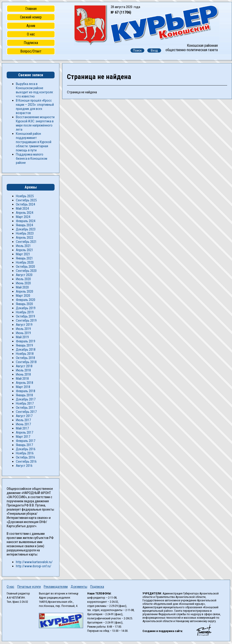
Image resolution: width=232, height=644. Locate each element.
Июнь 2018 (23, 374)
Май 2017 (22, 428)
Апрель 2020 (25, 291)
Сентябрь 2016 (26, 462)
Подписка (31, 43)
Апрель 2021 (25, 250)
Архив (31, 26)
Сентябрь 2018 (26, 362)
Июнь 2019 (23, 333)
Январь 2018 (24, 395)
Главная (31, 9)
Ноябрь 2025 (25, 196)
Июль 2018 (23, 370)
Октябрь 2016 (25, 457)
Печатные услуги (29, 587)
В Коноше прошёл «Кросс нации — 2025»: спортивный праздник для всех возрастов (35, 107)
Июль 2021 (23, 246)
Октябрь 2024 (25, 204)
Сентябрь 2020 (26, 271)
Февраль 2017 (26, 441)
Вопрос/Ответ (31, 51)
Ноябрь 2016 (25, 453)
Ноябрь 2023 (25, 233)
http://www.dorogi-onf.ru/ (34, 566)
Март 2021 (23, 254)
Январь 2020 (24, 304)
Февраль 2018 (26, 391)
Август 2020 (24, 275)
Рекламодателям (56, 587)
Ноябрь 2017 (25, 403)
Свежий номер (31, 17)
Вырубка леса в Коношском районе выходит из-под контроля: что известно (35, 90)
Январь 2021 (24, 258)
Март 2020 (23, 296)
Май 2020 (22, 287)
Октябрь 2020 (25, 267)
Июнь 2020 (23, 283)
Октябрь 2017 (25, 408)
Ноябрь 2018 (25, 354)
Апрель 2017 (25, 432)
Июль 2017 (23, 420)
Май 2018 (22, 379)
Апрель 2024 (25, 213)
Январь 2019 (24, 345)
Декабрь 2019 (26, 308)
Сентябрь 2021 (26, 242)
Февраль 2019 (26, 341)
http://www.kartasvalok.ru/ (34, 562)
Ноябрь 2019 (25, 312)
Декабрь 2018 (26, 350)
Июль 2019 (23, 329)
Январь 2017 (24, 445)
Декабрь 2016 (26, 449)
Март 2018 (23, 387)
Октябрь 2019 (25, 316)
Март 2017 (23, 437)
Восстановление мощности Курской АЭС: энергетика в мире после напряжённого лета (35, 123)
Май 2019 (22, 337)
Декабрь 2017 (26, 399)
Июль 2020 (23, 279)
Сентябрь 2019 (26, 321)
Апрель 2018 (25, 383)
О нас (31, 34)
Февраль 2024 (26, 221)
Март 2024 (23, 217)
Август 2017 (24, 416)
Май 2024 (22, 209)
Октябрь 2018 (25, 358)
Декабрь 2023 (26, 229)
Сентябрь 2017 (26, 412)
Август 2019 (24, 325)
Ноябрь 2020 (25, 262)
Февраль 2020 (26, 300)
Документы (79, 587)
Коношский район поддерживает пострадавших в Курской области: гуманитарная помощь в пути (34, 142)
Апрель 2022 (25, 238)
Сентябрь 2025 (26, 200)
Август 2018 (24, 366)
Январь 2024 (24, 225)
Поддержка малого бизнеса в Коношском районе (32, 159)
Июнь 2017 (23, 424)
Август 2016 (24, 466)
